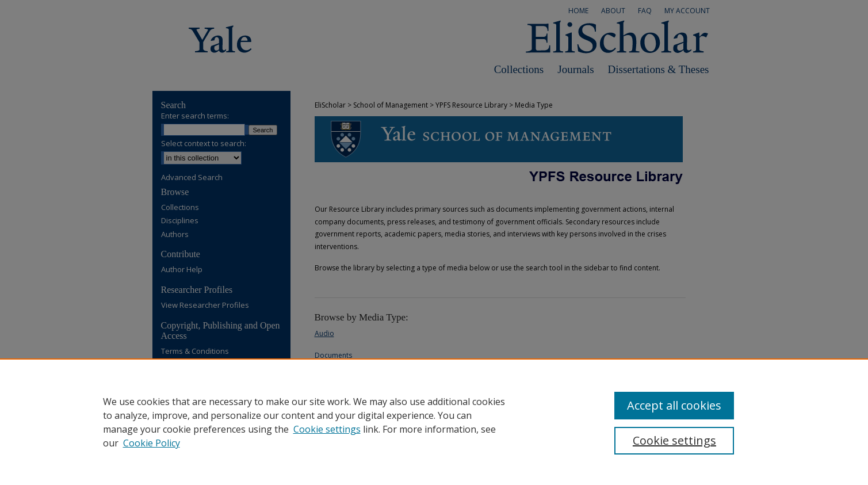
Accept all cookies (674, 405)
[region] (434, 422)
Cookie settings (327, 429)
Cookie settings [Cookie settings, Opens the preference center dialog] (674, 440)
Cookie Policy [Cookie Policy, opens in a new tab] (152, 443)
